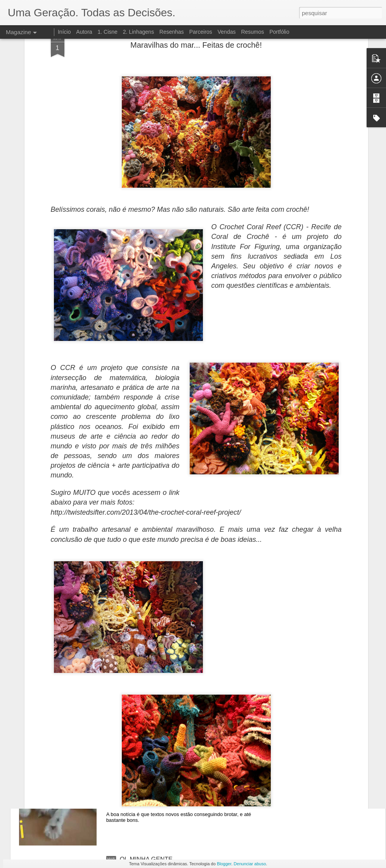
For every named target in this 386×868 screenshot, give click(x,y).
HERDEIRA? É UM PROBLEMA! (165, 683)
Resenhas (172, 32)
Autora (84, 32)
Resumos (252, 32)
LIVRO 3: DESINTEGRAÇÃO (160, 595)
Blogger (224, 864)
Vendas (227, 32)
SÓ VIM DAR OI (142, 771)
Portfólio (279, 32)
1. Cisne (107, 32)
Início (64, 32)
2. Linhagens (138, 32)
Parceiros (201, 32)
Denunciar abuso (250, 864)
